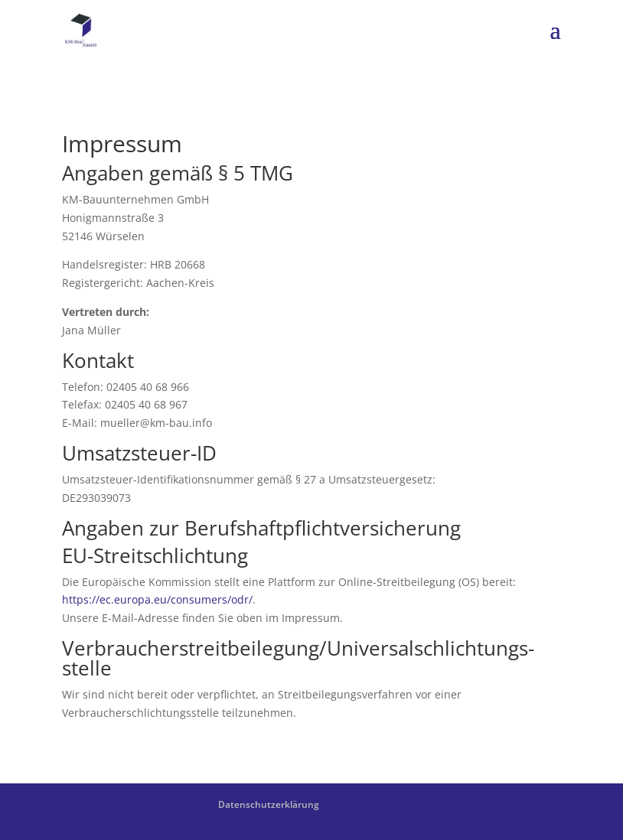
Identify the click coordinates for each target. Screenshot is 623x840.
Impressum (363, 804)
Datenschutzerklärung (269, 804)
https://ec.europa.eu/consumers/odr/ (157, 599)
